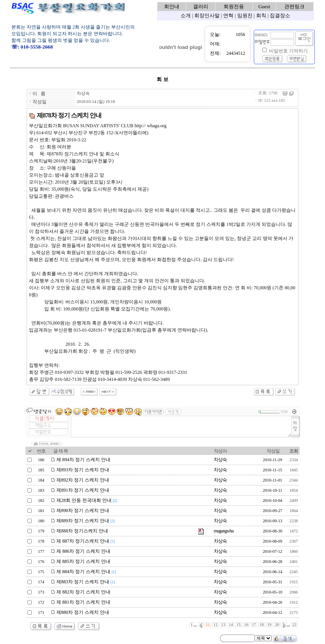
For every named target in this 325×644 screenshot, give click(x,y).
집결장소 (280, 15)
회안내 (172, 6)
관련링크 (294, 6)
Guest (264, 6)
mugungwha (224, 531)
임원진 (245, 15)
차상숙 (83, 93)
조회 (294, 451)
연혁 (228, 15)
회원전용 (234, 6)
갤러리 (201, 6)
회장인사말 (207, 15)
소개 (186, 15)
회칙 (261, 15)
